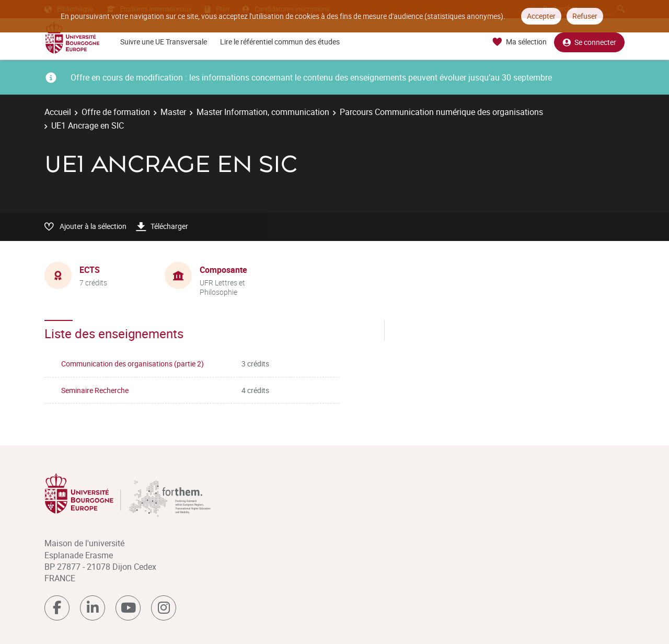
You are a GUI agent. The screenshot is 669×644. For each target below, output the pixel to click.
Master (173, 112)
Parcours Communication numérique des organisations (441, 112)
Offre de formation (116, 112)
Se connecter (589, 42)
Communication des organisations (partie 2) (132, 364)
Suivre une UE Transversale (164, 42)
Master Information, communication (263, 112)
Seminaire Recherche (95, 390)
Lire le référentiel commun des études (280, 42)
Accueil (58, 112)
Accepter (541, 16)
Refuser (585, 16)
